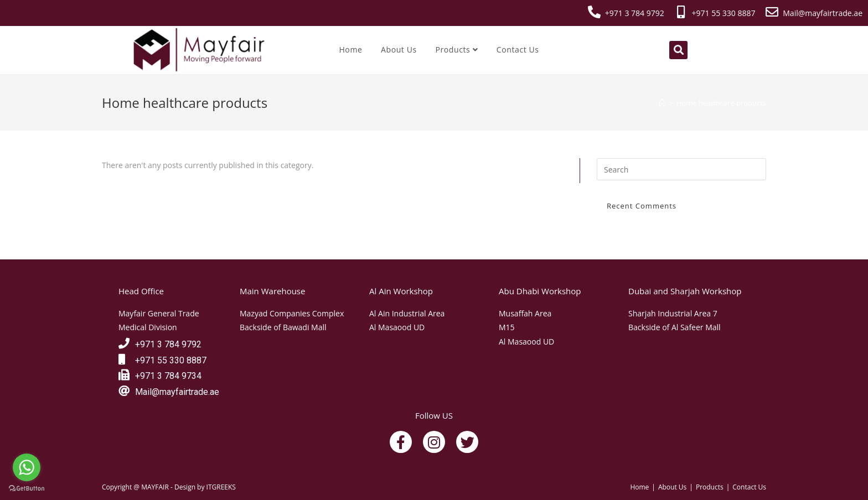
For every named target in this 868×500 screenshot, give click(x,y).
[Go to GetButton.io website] (27, 489)
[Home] (662, 103)
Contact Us (518, 50)
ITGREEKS (221, 487)
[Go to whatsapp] (27, 467)
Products (456, 50)
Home (350, 50)
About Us (399, 50)
